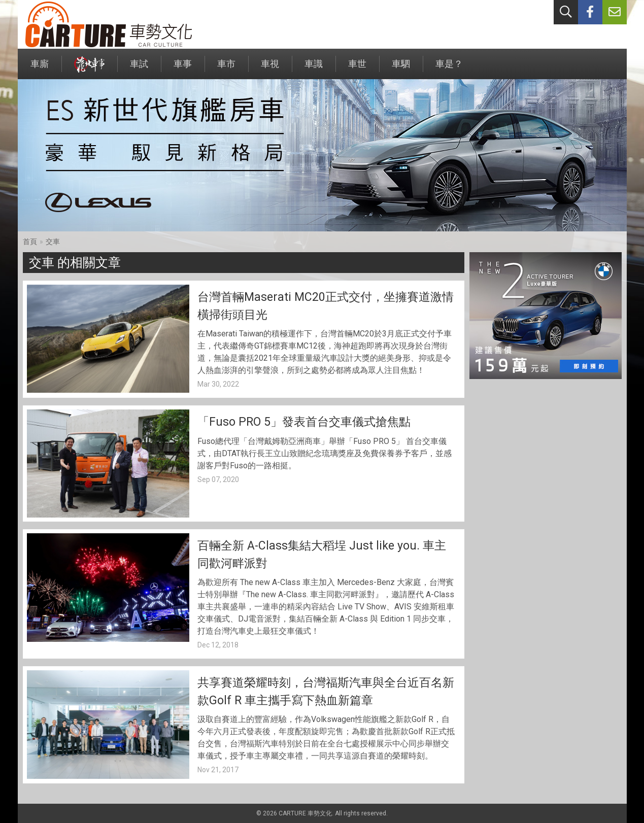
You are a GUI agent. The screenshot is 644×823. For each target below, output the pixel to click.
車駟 (401, 69)
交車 (53, 242)
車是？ (449, 69)
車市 (226, 69)
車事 (183, 69)
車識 (314, 69)
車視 (270, 69)
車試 (139, 69)
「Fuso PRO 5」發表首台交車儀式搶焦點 (304, 422)
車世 (357, 69)
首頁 (30, 242)
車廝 (40, 69)
